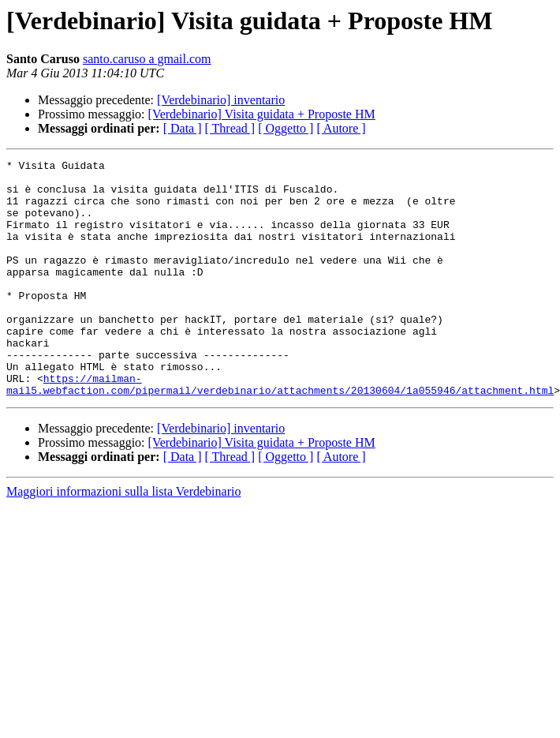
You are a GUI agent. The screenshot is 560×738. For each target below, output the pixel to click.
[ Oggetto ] (286, 128)
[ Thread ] (230, 128)
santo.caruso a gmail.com (147, 59)
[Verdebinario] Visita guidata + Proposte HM (262, 114)
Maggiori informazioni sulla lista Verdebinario (123, 539)
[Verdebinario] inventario (221, 100)
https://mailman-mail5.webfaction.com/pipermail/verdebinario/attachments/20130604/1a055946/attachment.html (280, 430)
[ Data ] (183, 128)
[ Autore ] (341, 128)
